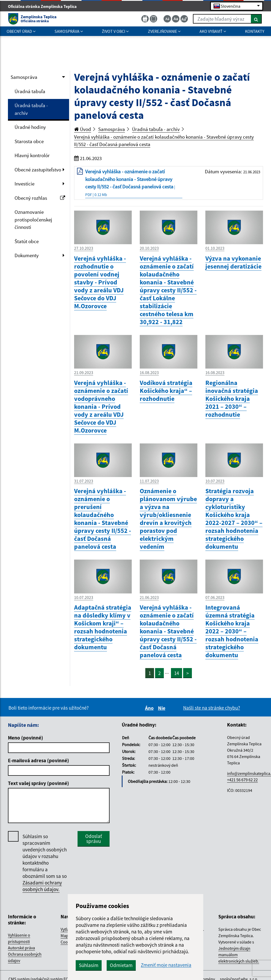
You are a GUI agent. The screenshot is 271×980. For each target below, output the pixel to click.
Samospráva (24, 77)
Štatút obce (27, 241)
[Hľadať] (256, 19)
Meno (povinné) (26, 738)
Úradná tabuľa (30, 91)
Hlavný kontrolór (32, 155)
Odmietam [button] (121, 965)
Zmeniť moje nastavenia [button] (166, 965)
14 (177, 673)
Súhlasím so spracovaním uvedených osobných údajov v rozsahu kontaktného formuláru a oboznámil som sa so (45, 863)
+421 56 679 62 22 (242, 780)
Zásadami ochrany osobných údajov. (42, 886)
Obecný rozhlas (40, 198)
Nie (162, 708)
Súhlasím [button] (89, 965)
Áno (150, 708)
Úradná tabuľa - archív (31, 109)
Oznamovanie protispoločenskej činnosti (33, 219)
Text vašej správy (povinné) (39, 783)
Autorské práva (21, 948)
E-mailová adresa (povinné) (39, 760)
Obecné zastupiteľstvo (38, 170)
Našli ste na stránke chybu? (212, 708)
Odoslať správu (94, 839)
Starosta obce (29, 141)
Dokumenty (27, 255)
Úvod (83, 129)
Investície (24, 184)
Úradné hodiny (30, 127)
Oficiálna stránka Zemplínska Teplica (45, 6)
